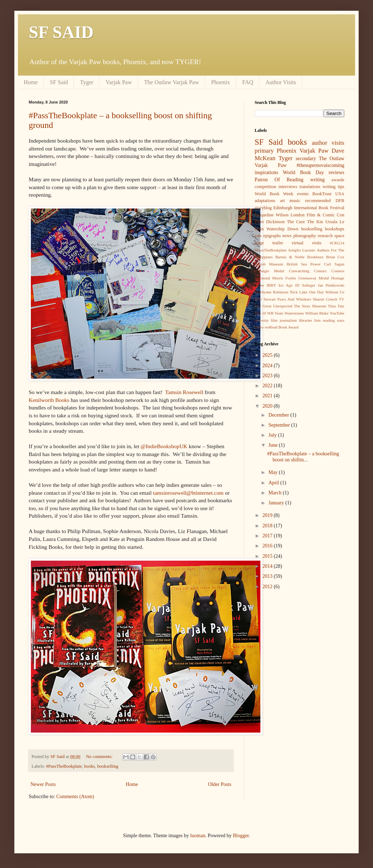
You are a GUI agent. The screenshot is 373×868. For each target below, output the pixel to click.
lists (317, 320)
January (277, 503)
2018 (268, 526)
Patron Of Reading (279, 180)
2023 (268, 376)
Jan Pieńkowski (331, 285)
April (274, 483)
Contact (320, 271)
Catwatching (299, 271)
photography (305, 236)
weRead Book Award (282, 327)
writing (317, 180)
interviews (288, 187)
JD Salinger (305, 285)
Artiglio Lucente (302, 250)
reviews (336, 172)
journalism (288, 320)
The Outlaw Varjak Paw (172, 82)
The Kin (315, 222)
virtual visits (306, 243)
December (279, 415)
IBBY (271, 285)
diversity (262, 320)
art (282, 201)
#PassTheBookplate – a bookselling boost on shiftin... (303, 457)
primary (264, 151)
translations (310, 187)
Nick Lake (299, 292)
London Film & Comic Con (317, 215)
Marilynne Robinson (272, 292)
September (280, 425)
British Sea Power (304, 264)
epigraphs (272, 236)
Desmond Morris (269, 278)
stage (259, 243)
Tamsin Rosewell (184, 392)
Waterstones (294, 313)
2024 (268, 366)
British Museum (269, 264)
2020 (268, 406)
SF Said (59, 82)
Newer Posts (43, 784)
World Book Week (274, 194)
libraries (305, 320)
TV (342, 299)
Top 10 (260, 313)
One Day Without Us (327, 292)
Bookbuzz (315, 257)
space (339, 236)
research (325, 236)
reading (329, 320)
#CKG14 (337, 243)
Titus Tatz (336, 306)
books (90, 766)
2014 (268, 566)
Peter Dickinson (270, 222)
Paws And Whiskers (294, 299)
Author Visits (281, 82)
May (273, 472)
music (295, 201)
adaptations (265, 201)
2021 (268, 396)
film (274, 320)
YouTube (337, 313)
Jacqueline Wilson (272, 215)
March (275, 493)
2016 (268, 546)
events (303, 194)
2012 (268, 587)
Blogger (241, 836)
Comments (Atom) (75, 797)
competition (265, 187)
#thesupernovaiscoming (320, 165)
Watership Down (282, 229)
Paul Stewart (265, 299)
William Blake (317, 313)
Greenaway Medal (314, 278)
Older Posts (220, 784)
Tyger (87, 82)
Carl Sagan (334, 264)
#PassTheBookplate (64, 766)
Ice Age (286, 285)
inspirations (266, 172)
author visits (328, 143)
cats (258, 236)
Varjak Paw (119, 82)
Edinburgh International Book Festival (309, 208)
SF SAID (61, 32)
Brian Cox (335, 257)
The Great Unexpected (273, 306)
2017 (268, 536)
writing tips (333, 187)
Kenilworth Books (49, 400)
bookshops (335, 229)
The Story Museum (310, 306)
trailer (278, 243)
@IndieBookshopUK (164, 446)
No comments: (100, 757)
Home (31, 82)
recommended (318, 201)
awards (338, 180)
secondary (306, 159)
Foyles (291, 278)
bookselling (108, 766)
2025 (268, 355)
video (259, 327)
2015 (268, 556)
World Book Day (304, 172)
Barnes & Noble (290, 257)
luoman (198, 836)
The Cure (296, 222)
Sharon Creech (325, 299)
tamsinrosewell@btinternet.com (188, 493)
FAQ (248, 82)
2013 (268, 576)
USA (340, 194)
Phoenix (221, 82)
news (287, 236)
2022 (268, 386)
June (273, 445)
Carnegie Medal (269, 271)
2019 (268, 515)
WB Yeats (275, 313)
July (273, 435)
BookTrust (322, 194)
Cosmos (338, 271)
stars (341, 320)
